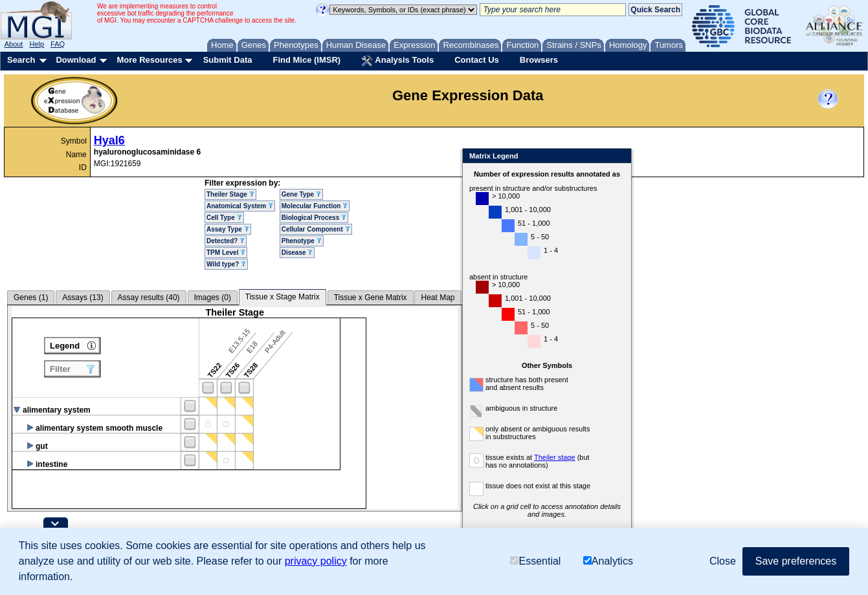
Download (76, 60)
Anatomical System (240, 206)
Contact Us (477, 60)
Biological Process (314, 218)
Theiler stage (555, 457)
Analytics (608, 561)
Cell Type (224, 218)
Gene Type (301, 194)
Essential (535, 561)
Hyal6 (109, 140)
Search (21, 60)
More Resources (149, 60)
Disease (297, 253)
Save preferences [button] (796, 561)
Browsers (539, 60)
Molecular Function (315, 206)
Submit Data (228, 60)
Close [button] (723, 561)
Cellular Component (316, 229)
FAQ (58, 44)
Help (37, 44)
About (14, 44)
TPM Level (226, 253)
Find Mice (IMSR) (306, 60)
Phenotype (302, 241)
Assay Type (228, 229)
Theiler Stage (230, 194)
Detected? (226, 241)
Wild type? (226, 264)
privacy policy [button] (316, 561)
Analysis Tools (397, 61)
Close (619, 157)
